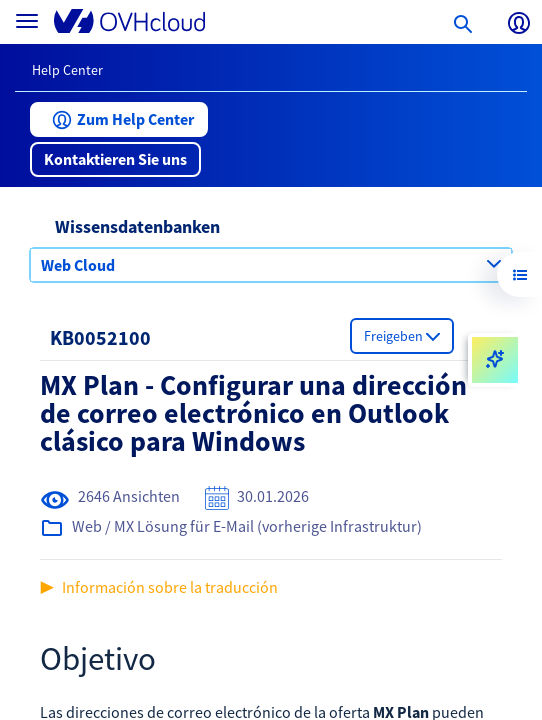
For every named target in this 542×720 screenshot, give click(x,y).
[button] (119, 119)
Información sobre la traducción (170, 587)
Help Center (67, 70)
